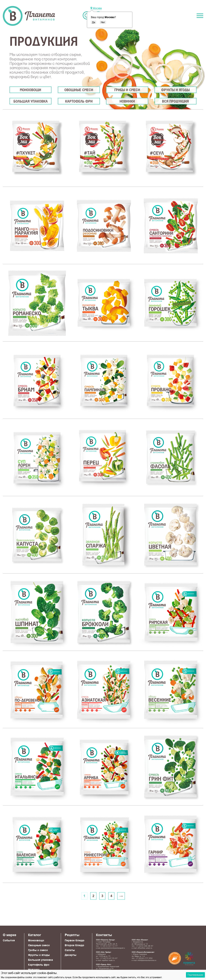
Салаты (70, 950)
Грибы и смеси (127, 90)
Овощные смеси (79, 90)
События (9, 940)
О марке (10, 935)
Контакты (104, 935)
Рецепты (72, 935)
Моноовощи (30, 90)
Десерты (71, 955)
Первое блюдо (75, 940)
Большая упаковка (31, 102)
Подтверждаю (195, 975)
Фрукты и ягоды (175, 90)
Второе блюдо (74, 945)
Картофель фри (79, 102)
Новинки (127, 102)
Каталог (35, 935)
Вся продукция (175, 102)
